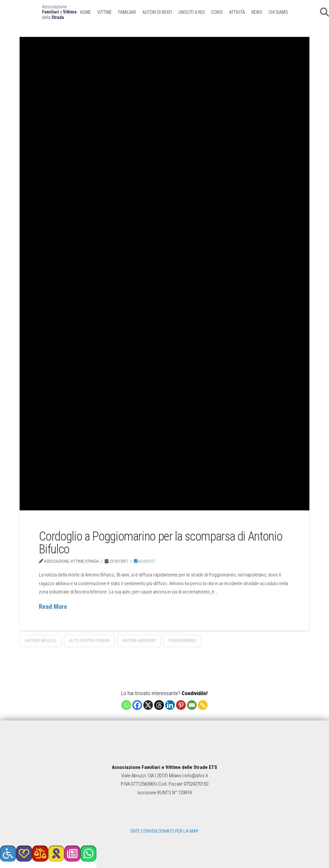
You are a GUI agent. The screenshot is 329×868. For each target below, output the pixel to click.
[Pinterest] (181, 705)
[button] (8, 854)
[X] (148, 705)
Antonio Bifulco (40, 640)
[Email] (192, 705)
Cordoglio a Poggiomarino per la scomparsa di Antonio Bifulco (160, 543)
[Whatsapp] (126, 705)
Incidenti (144, 561)
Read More (53, 607)
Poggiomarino (182, 640)
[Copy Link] (203, 705)
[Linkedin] (170, 705)
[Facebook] (137, 705)
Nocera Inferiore (139, 640)
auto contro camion (89, 640)
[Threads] (159, 705)
